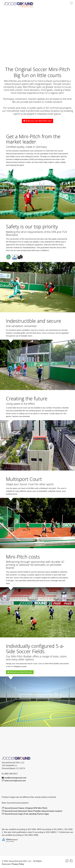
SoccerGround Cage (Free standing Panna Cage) (27, 814)
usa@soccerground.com (15, 778)
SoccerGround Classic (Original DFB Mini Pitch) (26, 808)
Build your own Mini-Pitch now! (37, 121)
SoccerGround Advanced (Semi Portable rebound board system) (33, 811)
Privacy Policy (18, 864)
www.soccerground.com (15, 781)
